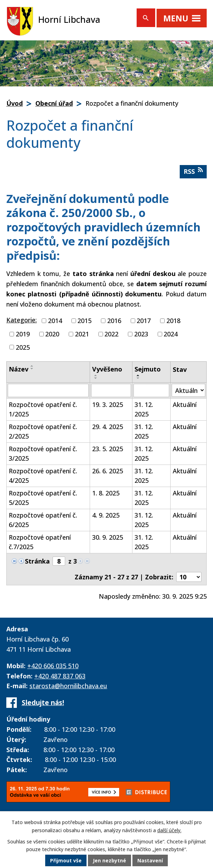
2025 (23, 347)
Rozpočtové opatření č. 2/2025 (43, 431)
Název (19, 369)
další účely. (169, 830)
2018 (173, 321)
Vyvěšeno (107, 369)
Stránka (37, 561)
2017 (144, 321)
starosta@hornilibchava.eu (68, 686)
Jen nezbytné (109, 861)
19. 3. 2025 (108, 405)
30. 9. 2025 (108, 537)
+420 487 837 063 (60, 676)
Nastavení (150, 861)
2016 (114, 321)
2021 (82, 334)
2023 (141, 334)
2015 (84, 321)
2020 (52, 334)
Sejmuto (148, 369)
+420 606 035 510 (53, 666)
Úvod (15, 103)
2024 (171, 334)
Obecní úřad (54, 103)
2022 (111, 334)
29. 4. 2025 (108, 427)
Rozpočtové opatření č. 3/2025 (43, 453)
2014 (55, 321)
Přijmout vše (66, 861)
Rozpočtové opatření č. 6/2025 (43, 520)
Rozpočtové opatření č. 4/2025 (43, 476)
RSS (193, 171)
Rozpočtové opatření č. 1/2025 (43, 409)
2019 (23, 334)
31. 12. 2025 (144, 409)
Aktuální (185, 405)
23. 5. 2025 (108, 449)
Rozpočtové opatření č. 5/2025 (43, 498)
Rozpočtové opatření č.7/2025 (40, 542)
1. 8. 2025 (106, 493)
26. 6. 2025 (108, 471)
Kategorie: (22, 320)
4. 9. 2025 (106, 515)
